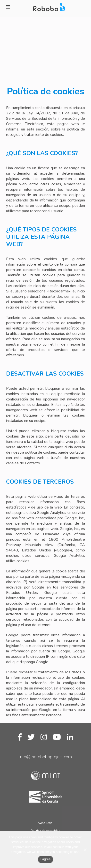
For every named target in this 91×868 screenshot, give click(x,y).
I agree (45, 859)
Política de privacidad (46, 831)
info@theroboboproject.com (46, 757)
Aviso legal (45, 823)
